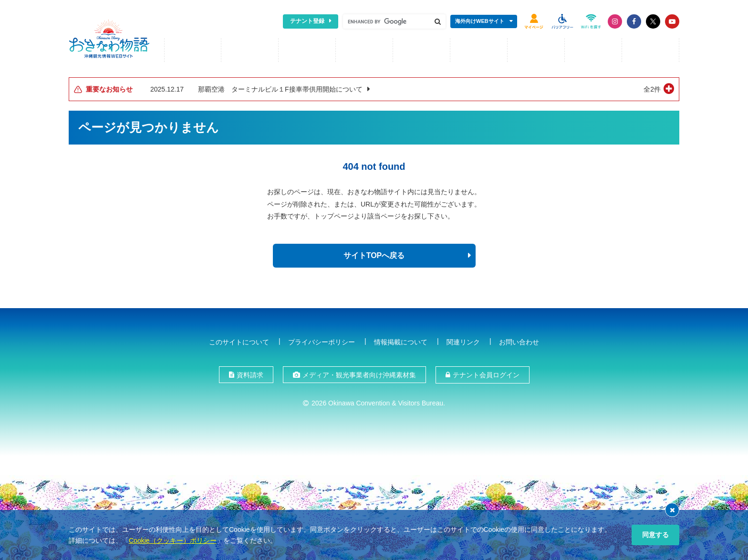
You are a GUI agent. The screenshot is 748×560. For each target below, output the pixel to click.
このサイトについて (239, 341)
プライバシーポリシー (322, 341)
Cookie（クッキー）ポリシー (173, 540)
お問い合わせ (519, 341)
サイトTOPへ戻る (374, 254)
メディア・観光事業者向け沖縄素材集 (359, 374)
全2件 (652, 88)
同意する (655, 535)
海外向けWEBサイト (480, 21)
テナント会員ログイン (486, 374)
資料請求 (250, 374)
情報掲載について (401, 341)
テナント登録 (307, 21)
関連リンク (463, 341)
